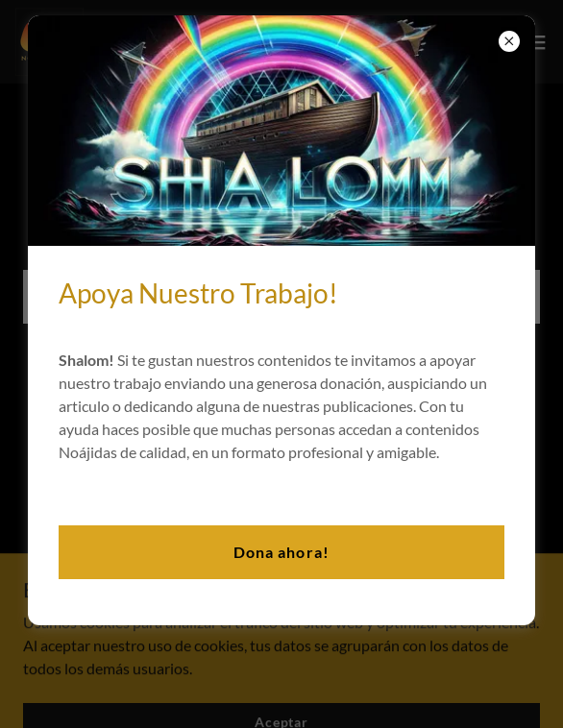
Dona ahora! (281, 552)
